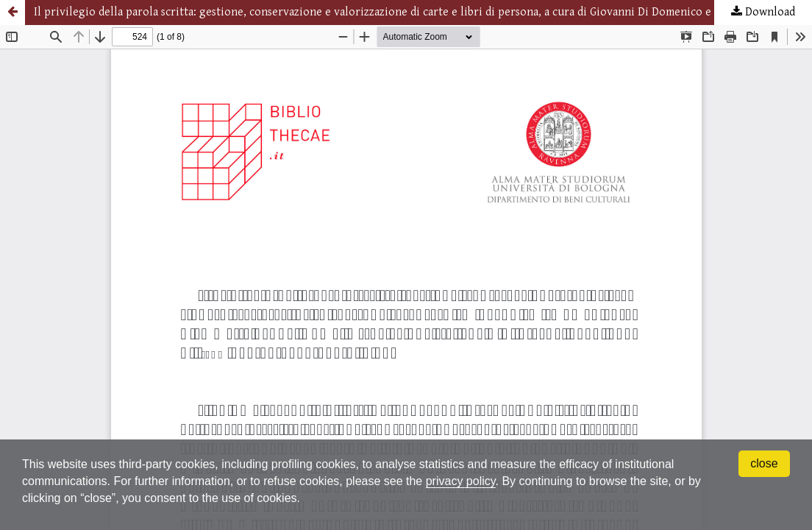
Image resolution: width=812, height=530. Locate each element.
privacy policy (461, 481)
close (764, 463)
